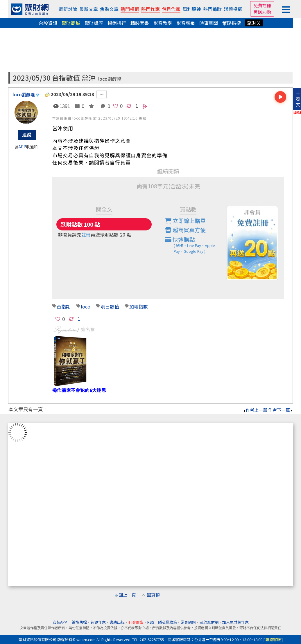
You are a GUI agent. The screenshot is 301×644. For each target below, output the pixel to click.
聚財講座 (94, 23)
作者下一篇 (281, 410)
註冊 (86, 234)
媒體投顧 (233, 9)
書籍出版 (117, 622)
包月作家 (171, 9)
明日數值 (110, 306)
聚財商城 (71, 23)
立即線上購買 (185, 221)
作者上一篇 (255, 410)
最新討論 (68, 9)
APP (22, 147)
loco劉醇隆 (110, 79)
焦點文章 (109, 9)
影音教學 (163, 23)
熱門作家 (150, 9)
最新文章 (89, 9)
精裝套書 (140, 23)
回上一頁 (127, 595)
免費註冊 (262, 5)
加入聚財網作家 (235, 622)
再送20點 (262, 12)
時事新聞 (209, 23)
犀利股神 (192, 9)
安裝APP (60, 622)
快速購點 (193, 245)
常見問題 (188, 622)
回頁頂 (153, 595)
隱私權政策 (167, 622)
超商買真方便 (185, 230)
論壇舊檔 (79, 622)
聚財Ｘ (254, 23)
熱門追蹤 (212, 9)
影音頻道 (186, 23)
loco (86, 306)
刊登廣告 (136, 622)
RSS (151, 622)
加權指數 (139, 306)
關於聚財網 (209, 622)
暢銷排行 (117, 23)
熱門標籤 (130, 9)
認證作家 (98, 622)
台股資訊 (48, 23)
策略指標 (232, 23)
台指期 (64, 306)
